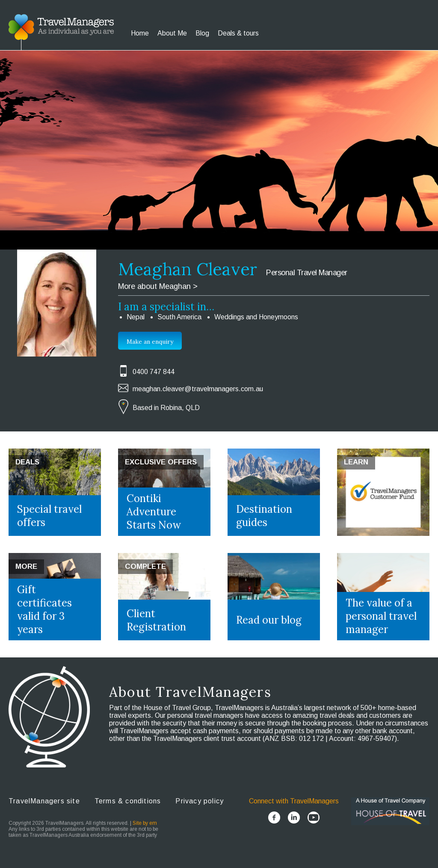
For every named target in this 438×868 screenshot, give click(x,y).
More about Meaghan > (158, 286)
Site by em (145, 823)
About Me (172, 33)
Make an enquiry (150, 342)
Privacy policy (200, 801)
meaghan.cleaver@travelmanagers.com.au (198, 389)
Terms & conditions (128, 801)
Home (140, 33)
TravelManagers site (44, 801)
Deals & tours (238, 33)
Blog (202, 33)
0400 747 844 (154, 372)
